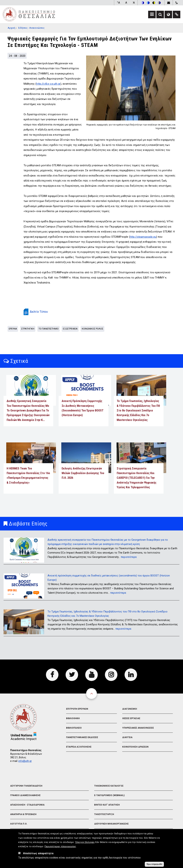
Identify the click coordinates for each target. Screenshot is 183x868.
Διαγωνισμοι (130, 709)
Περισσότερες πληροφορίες (60, 846)
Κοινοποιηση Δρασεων (135, 747)
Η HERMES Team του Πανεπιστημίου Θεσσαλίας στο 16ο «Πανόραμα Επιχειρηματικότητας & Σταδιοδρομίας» (28, 476)
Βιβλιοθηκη (73, 718)
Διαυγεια (127, 737)
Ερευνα (13, 329)
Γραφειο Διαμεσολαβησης (25, 795)
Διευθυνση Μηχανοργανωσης (111, 824)
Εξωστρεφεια (70, 329)
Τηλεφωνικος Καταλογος (109, 786)
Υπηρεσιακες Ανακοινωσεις (138, 728)
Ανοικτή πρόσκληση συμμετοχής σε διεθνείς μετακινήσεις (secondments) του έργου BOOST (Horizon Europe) (83, 408)
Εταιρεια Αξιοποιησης (79, 747)
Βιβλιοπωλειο (74, 728)
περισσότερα (129, 557)
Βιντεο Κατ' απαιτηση (107, 805)
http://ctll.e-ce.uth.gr (48, 84)
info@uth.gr (25, 761)
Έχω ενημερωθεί (154, 864)
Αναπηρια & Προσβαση (23, 814)
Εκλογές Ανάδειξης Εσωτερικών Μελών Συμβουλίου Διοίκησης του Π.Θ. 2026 (83, 473)
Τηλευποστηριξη (104, 814)
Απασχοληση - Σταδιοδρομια (27, 805)
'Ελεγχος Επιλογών (85, 842)
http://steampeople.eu (143, 237)
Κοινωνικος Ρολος (93, 329)
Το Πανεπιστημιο (49, 329)
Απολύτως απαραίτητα (38, 853)
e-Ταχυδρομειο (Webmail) (109, 795)
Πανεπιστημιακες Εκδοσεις (82, 737)
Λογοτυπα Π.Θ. (19, 824)
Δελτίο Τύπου (39, 312)
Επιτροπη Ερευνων (77, 709)
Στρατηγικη (28, 329)
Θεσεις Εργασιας (131, 718)
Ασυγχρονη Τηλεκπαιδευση (26, 786)
